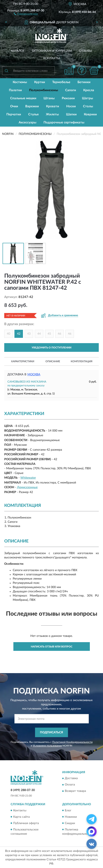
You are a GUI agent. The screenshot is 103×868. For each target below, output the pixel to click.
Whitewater (28, 478)
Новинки (71, 817)
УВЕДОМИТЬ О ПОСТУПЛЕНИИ (51, 348)
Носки (71, 106)
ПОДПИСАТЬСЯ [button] (51, 732)
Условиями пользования (47, 746)
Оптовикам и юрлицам (52, 51)
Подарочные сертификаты (64, 122)
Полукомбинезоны (44, 90)
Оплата (70, 785)
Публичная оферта (26, 823)
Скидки (70, 823)
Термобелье (61, 82)
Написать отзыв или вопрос (52, 647)
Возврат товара (75, 791)
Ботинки (84, 82)
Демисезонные (27, 487)
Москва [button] (34, 375)
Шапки (71, 114)
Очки (14, 106)
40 (8, 334)
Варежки (32, 106)
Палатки (15, 90)
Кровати (53, 106)
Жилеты (52, 114)
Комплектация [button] (82, 361)
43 (29, 334)
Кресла (89, 90)
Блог (68, 811)
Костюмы (20, 82)
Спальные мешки (23, 98)
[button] (26, 14)
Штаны (49, 98)
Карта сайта (21, 817)
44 (39, 334)
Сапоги (71, 90)
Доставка (71, 779)
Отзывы (86, 51)
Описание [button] (53, 361)
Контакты (52, 58)
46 (59, 334)
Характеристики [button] (23, 361)
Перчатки (14, 114)
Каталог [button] (18, 51)
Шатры (87, 98)
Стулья (33, 114)
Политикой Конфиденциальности (72, 742)
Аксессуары (28, 122)
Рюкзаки (68, 98)
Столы (88, 106)
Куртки (40, 82)
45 (49, 334)
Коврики (90, 114)
